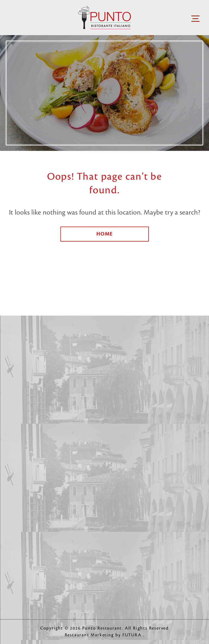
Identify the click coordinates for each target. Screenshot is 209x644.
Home (104, 234)
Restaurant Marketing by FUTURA (104, 635)
